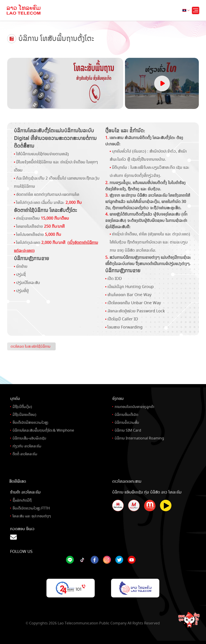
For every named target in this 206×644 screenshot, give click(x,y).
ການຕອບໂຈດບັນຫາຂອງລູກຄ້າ (134, 407)
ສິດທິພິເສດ (18, 481)
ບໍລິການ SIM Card (128, 430)
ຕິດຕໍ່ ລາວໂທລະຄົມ (25, 454)
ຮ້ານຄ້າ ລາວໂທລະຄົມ (25, 492)
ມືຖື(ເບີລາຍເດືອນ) (24, 415)
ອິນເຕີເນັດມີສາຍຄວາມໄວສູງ (30, 422)
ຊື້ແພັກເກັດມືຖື (22, 500)
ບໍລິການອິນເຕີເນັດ (126, 415)
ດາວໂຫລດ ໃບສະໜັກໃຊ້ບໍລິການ (31, 346)
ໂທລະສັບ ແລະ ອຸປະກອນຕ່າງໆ (32, 516)
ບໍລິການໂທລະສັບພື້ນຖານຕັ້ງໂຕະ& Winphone (43, 430)
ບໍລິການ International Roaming (139, 438)
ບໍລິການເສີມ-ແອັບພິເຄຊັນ (29, 438)
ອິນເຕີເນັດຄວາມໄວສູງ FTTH (31, 508)
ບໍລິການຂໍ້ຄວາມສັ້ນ (127, 422)
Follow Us (21, 552)
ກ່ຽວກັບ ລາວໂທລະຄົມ (27, 446)
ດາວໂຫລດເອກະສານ (127, 481)
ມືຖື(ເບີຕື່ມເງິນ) (22, 407)
